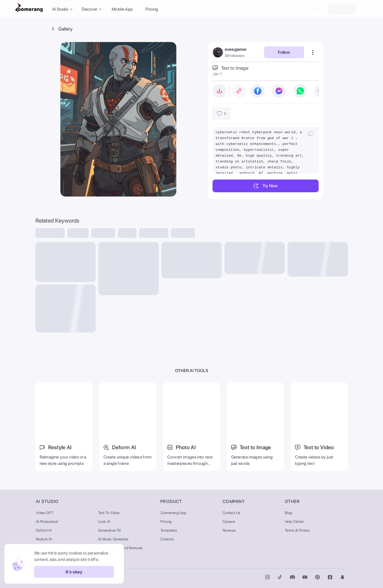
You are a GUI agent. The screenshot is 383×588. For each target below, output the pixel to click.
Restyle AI (44, 539)
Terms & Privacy (298, 530)
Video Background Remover (120, 548)
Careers (229, 522)
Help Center (294, 522)
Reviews (229, 530)
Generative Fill (110, 530)
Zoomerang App (173, 513)
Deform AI (44, 530)
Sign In (314, 9)
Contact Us (231, 513)
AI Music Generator (113, 539)
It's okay (74, 572)
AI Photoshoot (47, 522)
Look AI (104, 522)
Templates (169, 530)
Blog (288, 513)
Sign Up (342, 9)
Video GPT (45, 513)
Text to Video (109, 513)
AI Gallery (106, 557)
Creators (167, 539)
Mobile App (122, 9)
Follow (284, 52)
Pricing (152, 9)
